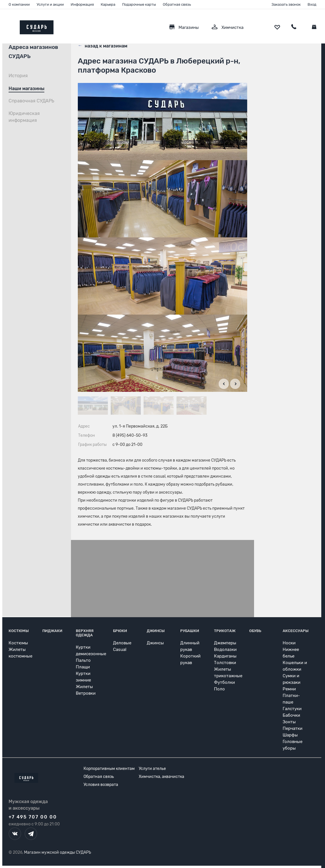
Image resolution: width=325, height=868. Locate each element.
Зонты (289, 722)
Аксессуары (296, 631)
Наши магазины (26, 89)
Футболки (224, 682)
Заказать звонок (286, 4)
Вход (312, 4)
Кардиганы (225, 656)
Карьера (108, 4)
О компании (19, 4)
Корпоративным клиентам (109, 769)
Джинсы (156, 631)
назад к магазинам (103, 45)
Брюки (120, 631)
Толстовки (225, 663)
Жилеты (84, 687)
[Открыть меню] (9, 26)
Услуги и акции (50, 4)
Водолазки (225, 649)
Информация (82, 4)
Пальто (83, 660)
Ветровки (86, 693)
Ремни (289, 689)
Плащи (83, 667)
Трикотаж (225, 631)
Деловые (122, 643)
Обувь (255, 631)
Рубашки (190, 631)
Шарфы (290, 735)
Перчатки (293, 728)
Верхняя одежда (85, 633)
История (18, 76)
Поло (219, 689)
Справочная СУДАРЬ (31, 101)
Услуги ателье (152, 769)
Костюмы (19, 631)
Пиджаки (52, 631)
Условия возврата (101, 785)
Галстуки (292, 709)
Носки (289, 643)
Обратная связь (177, 4)
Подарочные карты (139, 4)
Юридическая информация (24, 117)
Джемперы (225, 643)
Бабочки (291, 715)
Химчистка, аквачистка (161, 777)
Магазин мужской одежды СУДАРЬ (58, 852)
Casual (120, 649)
